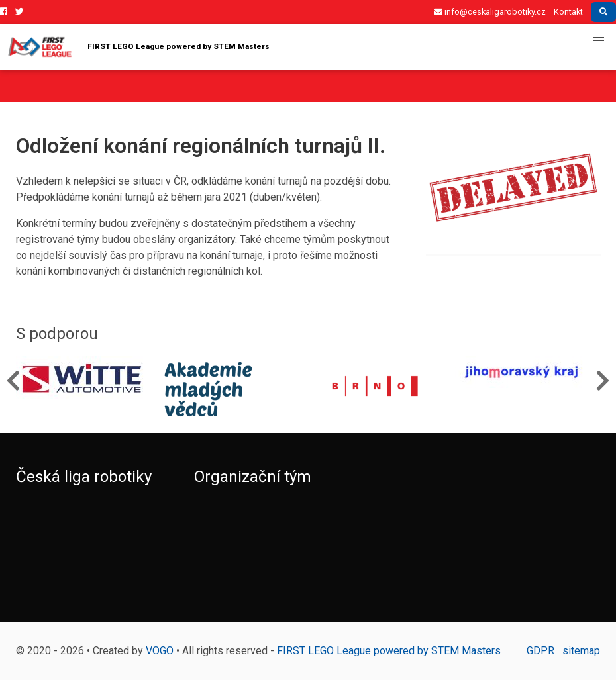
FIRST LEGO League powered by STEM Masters (216, 47)
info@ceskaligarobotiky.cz (490, 12)
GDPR (540, 651)
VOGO (160, 651)
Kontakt (568, 12)
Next (603, 380)
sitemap (581, 651)
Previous (13, 380)
